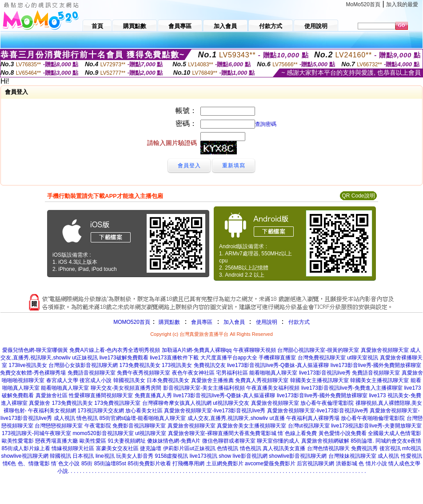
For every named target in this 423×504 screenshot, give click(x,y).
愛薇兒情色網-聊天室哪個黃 (35, 350)
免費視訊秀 (364, 448)
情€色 (10, 464)
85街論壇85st (110, 464)
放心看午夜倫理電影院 (327, 403)
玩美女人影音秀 (135, 456)
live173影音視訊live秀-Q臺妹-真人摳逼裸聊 (278, 365)
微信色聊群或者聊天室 (229, 441)
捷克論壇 (151, 448)
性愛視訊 (411, 456)
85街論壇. (362, 441)
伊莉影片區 (176, 448)
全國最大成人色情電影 (395, 433)
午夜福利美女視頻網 (52, 411)
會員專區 (202, 322)
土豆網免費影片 (225, 464)
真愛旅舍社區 (52, 395)
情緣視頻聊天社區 (73, 448)
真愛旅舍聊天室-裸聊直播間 (201, 433)
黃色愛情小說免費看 (343, 433)
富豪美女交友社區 (117, 448)
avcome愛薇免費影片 (270, 464)
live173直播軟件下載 (174, 358)
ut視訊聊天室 (151, 433)
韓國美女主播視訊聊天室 (319, 380)
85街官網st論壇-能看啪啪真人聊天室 (143, 418)
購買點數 (169, 322)
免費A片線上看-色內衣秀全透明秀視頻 (115, 350)
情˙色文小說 (65, 464)
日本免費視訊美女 (168, 380)
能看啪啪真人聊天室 (273, 373)
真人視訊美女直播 (284, 448)
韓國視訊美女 (129, 380)
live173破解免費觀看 (124, 358)
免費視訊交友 (210, 365)
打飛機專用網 (188, 464)
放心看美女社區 (144, 411)
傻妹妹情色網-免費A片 (174, 441)
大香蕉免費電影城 (255, 433)
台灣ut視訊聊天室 (309, 426)
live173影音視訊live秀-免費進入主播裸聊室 (352, 388)
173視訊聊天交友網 (100, 411)
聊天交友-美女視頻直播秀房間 (126, 388)
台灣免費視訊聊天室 (322, 358)
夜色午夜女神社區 (193, 373)
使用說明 (267, 322)
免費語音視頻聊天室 (92, 373)
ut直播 (277, 418)
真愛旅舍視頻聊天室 (385, 350)
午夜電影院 (98, 426)
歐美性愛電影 (18, 441)
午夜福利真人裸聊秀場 (313, 418)
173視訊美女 (177, 365)
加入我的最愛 (402, 4)
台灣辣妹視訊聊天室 (352, 456)
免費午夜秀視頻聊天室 (144, 373)
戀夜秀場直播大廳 (56, 441)
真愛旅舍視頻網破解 (325, 441)
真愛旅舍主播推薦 (212, 380)
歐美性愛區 (93, 441)
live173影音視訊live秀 (325, 373)
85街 (87, 464)
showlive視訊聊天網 (25, 456)
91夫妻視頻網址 (126, 441)
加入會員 (234, 322)
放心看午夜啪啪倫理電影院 (373, 418)
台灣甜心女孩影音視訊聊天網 (83, 365)
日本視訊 (83, 456)
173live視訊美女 (28, 365)
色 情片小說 (373, 464)
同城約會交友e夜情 (398, 441)
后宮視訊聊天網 (315, 464)
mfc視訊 (412, 448)
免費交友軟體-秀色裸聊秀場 (33, 373)
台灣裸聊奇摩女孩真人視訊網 (177, 403)
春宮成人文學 (62, 380)
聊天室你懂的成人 (278, 441)
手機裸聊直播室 (277, 358)
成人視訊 (64, 418)
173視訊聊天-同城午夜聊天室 (36, 433)
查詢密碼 (266, 124)
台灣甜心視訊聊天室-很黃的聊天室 (318, 350)
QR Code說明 (358, 196)
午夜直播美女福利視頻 (273, 388)
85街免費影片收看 (149, 464)
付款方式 (299, 322)
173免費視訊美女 (140, 365)
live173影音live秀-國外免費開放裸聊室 (376, 365)
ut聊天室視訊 (363, 358)
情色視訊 (87, 418)
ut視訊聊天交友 (231, 403)
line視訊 (105, 456)
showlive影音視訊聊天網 (298, 456)
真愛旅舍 (40, 403)
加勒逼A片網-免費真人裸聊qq (197, 350)
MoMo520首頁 (363, 4)
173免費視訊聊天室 (117, 403)
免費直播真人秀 (153, 395)
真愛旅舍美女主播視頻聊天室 (251, 426)
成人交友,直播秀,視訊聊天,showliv (228, 418)
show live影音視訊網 (243, 456)
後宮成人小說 (96, 380)
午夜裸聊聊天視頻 (255, 350)
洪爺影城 (347, 464)
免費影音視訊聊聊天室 (139, 426)
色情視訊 (227, 448)
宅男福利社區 (232, 373)
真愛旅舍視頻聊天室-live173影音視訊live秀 (215, 411)
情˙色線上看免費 (297, 433)
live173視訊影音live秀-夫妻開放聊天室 (376, 426)
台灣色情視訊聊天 (328, 448)
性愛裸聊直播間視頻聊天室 (101, 395)
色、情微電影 (34, 464)
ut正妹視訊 (85, 358)
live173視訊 (204, 456)
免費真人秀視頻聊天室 (262, 380)
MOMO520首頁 (132, 322)
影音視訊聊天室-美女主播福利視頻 (204, 388)
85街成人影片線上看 (26, 448)
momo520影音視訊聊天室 (103, 433)
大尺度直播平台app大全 (229, 358)
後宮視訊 (390, 448)
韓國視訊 (60, 456)
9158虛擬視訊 (172, 456)
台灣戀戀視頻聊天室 (59, 426)
